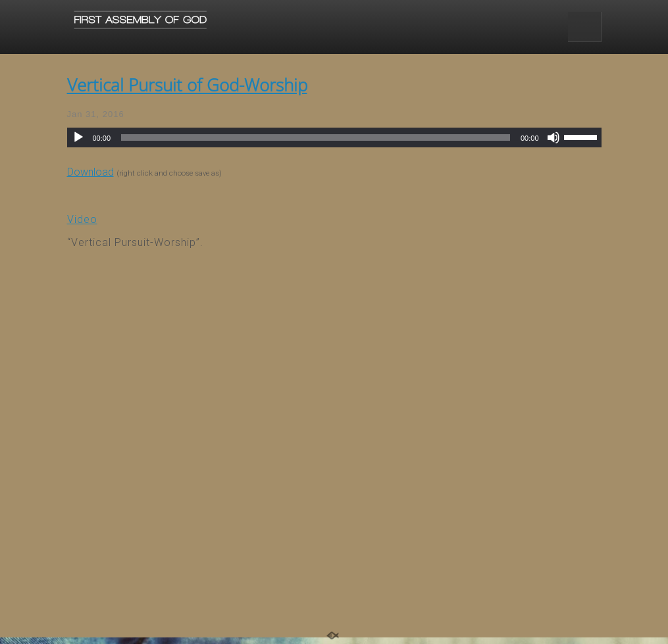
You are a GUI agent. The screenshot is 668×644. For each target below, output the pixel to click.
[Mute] (553, 137)
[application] (334, 137)
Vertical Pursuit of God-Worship (187, 85)
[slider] (316, 137)
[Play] (78, 137)
